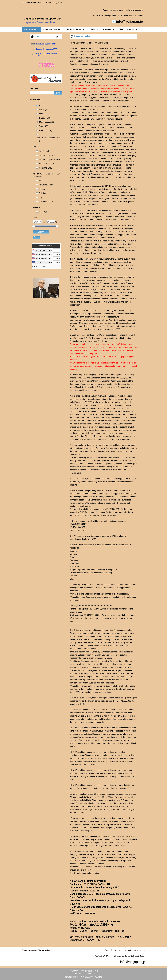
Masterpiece (47, 122)
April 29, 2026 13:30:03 (39, 266)
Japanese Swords (53, 29)
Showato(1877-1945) (48, 164)
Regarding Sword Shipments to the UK (47, 55)
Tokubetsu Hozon (47, 193)
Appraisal (108, 29)
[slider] (34, 226)
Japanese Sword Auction (39, 22)
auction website (118, 232)
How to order (32, 29)
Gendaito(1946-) (46, 168)
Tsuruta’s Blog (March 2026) (47, 49)
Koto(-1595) (44, 151)
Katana (45, 118)
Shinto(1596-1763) (47, 155)
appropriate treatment (86, 171)
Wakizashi (46, 130)
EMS (99, 490)
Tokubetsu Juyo (46, 202)
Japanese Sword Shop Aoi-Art (43, 19)
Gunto (43, 110)
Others (94, 29)
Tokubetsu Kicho (46, 185)
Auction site (75, 247)
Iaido (43, 114)
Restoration (90, 867)
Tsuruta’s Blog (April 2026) (46, 44)
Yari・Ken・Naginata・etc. (49, 140)
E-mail (129, 73)
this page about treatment (121, 174)
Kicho (42, 181)
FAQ (121, 29)
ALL (41, 105)
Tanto (44, 126)
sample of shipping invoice (89, 667)
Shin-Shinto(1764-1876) (49, 160)
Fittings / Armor (76, 29)
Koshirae (43, 212)
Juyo (41, 197)
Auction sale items (110, 210)
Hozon (42, 189)
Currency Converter (46, 246)
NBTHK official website (89, 205)
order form (113, 73)
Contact (132, 29)
